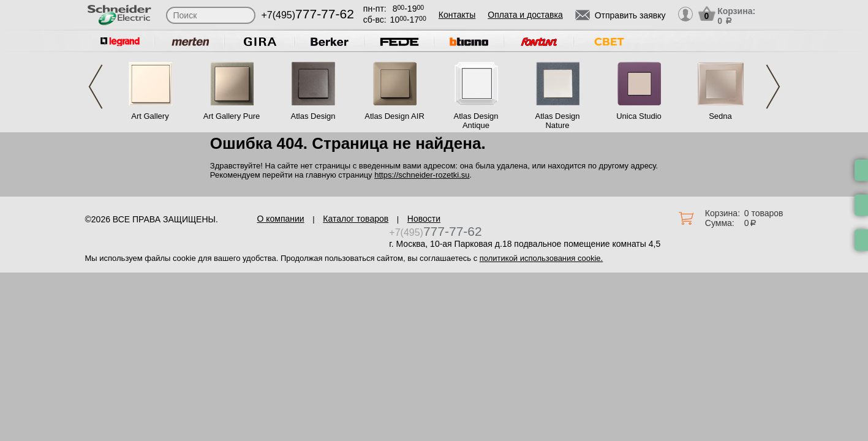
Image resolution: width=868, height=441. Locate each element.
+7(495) (308, 15)
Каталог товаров (356, 219)
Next (773, 87)
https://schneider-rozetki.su (422, 175)
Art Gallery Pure (232, 116)
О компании (280, 219)
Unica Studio (639, 116)
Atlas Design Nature (558, 121)
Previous (96, 87)
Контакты (457, 15)
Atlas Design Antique (476, 121)
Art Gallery (150, 116)
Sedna (720, 116)
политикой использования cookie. (541, 258)
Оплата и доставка (525, 15)
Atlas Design (313, 116)
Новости (424, 219)
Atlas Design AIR (394, 116)
